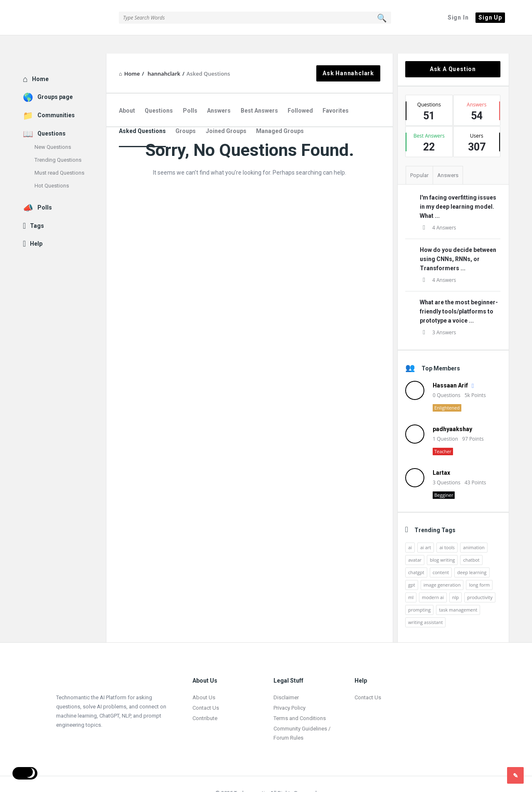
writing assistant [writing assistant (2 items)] (425, 604)
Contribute (205, 700)
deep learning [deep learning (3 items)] (472, 554)
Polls (190, 92)
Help (36, 225)
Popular (419, 157)
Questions (159, 92)
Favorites (336, 92)
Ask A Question (453, 51)
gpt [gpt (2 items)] (412, 566)
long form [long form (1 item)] (479, 566)
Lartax (441, 454)
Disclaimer (286, 679)
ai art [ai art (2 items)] (426, 529)
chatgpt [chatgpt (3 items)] (416, 554)
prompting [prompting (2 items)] (419, 591)
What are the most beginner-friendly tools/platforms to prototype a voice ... (459, 293)
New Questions (53, 129)
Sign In (458, 17)
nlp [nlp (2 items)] (456, 579)
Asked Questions (142, 113)
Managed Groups (280, 113)
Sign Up (490, 17)
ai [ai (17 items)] (410, 529)
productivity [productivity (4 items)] (480, 579)
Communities (56, 97)
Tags (37, 207)
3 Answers (438, 314)
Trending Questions (58, 142)
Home (40, 61)
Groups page (55, 79)
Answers (219, 92)
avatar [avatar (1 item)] (415, 542)
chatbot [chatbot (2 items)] (471, 542)
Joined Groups (226, 113)
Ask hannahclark (348, 55)
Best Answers (259, 92)
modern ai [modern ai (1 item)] (433, 579)
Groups (186, 113)
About (127, 92)
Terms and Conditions (300, 700)
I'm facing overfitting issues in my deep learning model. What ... (458, 188)
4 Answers (438, 209)
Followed (300, 92)
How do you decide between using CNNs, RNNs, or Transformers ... (458, 241)
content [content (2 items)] (441, 554)
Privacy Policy (289, 690)
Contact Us (206, 690)
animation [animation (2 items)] (474, 529)
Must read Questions (59, 154)
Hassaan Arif (450, 367)
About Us (204, 679)
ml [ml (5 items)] (411, 579)
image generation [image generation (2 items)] (442, 566)
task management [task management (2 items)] (458, 591)
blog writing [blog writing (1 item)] (442, 542)
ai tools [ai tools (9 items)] (447, 529)
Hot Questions (52, 167)
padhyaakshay (452, 411)
